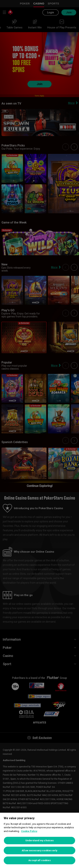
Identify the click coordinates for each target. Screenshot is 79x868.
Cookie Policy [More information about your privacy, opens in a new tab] (29, 831)
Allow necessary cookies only (39, 850)
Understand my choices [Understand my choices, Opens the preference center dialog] (40, 840)
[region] (39, 840)
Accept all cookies (39, 860)
